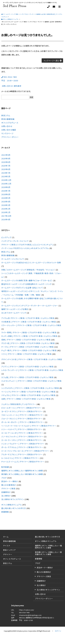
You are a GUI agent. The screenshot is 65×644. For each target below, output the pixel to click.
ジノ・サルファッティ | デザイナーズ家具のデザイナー (22, 436)
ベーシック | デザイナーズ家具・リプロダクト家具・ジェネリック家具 (28, 392)
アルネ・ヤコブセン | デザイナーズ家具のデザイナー (22, 454)
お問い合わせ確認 (9, 130)
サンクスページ (7, 133)
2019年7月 (6, 173)
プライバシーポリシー (10, 137)
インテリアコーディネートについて (15, 241)
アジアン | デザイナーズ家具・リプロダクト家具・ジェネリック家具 (27, 367)
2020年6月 (6, 169)
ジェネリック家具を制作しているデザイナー (19, 404)
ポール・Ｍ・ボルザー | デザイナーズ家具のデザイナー (23, 422)
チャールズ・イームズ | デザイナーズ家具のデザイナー (23, 462)
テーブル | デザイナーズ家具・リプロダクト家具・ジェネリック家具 (27, 347)
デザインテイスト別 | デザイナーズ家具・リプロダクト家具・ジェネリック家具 (32, 359)
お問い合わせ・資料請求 (11, 86)
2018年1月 (6, 212)
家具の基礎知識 (8, 119)
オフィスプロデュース (10, 123)
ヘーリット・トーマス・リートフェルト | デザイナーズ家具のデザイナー (29, 426)
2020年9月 (6, 158)
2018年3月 (6, 205)
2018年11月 (6, 184)
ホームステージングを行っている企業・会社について (22, 288)
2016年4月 (6, 219)
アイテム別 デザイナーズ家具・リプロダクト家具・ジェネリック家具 (28, 318)
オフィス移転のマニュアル (12, 505)
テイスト (7, 546)
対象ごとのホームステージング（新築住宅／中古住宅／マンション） (28, 270)
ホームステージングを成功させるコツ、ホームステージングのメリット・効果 (31, 263)
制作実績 (5, 467)
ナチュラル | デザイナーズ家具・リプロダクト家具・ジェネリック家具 (28, 395)
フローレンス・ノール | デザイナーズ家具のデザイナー (23, 415)
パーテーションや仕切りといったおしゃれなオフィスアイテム (25, 248)
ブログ (4, 478)
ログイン (58, 631)
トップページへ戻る (51, 61)
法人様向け (6, 496)
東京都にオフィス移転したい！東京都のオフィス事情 (22, 474)
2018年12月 (6, 180)
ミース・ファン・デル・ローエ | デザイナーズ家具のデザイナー (26, 451)
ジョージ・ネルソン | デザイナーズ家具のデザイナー (22, 419)
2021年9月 (6, 155)
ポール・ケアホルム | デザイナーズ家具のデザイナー (22, 447)
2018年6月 (6, 194)
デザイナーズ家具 (8, 489)
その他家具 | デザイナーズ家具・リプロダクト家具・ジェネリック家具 (29, 322)
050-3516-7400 (24, 612)
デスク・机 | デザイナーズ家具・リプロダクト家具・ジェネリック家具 (28, 343)
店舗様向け (6, 492)
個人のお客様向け (9, 485)
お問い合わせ (7, 126)
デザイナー (8, 554)
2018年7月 (6, 191)
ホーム (6, 537)
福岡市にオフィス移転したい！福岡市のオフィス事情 (22, 471)
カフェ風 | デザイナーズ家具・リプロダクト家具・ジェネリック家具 (27, 377)
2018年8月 (6, 187)
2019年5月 (6, 176)
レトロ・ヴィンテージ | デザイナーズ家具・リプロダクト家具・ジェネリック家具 (32, 370)
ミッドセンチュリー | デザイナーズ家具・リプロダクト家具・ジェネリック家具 (31, 381)
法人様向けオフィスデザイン (13, 499)
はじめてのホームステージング (14, 313)
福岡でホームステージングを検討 (15, 309)
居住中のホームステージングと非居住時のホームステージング (26, 284)
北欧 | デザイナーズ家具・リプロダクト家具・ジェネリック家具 (26, 399)
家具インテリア (9, 550)
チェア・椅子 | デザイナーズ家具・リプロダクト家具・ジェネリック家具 (29, 350)
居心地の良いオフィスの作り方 (14, 508)
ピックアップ (6, 237)
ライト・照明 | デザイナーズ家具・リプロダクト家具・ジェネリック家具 (29, 332)
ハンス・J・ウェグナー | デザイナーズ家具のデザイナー (23, 444)
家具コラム (6, 115)
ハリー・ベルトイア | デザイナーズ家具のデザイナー (22, 429)
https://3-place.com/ (27, 610)
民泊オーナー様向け (10, 481)
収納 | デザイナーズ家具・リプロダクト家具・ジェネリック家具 (26, 340)
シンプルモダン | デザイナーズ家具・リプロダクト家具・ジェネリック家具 (30, 388)
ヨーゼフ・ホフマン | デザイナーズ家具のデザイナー (22, 411)
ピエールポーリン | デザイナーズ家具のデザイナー (22, 408)
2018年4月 (6, 202)
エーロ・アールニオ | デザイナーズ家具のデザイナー (22, 433)
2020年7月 (6, 166)
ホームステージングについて (13, 259)
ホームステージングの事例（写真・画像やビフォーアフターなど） (27, 280)
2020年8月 (6, 162)
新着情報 (5, 512)
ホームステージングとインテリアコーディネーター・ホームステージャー (30, 306)
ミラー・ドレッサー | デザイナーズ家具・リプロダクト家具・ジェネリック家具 (31, 325)
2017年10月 (6, 216)
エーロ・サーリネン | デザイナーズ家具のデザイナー (22, 440)
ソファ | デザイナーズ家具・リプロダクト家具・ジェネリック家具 (26, 354)
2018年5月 (6, 198)
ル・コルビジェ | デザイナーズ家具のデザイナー (20, 458)
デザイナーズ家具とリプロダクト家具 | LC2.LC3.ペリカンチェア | (27, 245)
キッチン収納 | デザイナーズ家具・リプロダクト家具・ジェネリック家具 (29, 336)
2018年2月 (6, 209)
